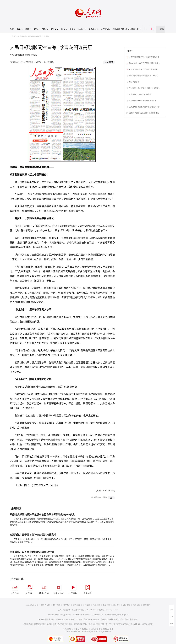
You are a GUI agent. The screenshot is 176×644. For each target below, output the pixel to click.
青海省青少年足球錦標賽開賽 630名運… (144, 76)
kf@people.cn (66, 615)
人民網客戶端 (118, 29)
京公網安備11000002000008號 (142, 624)
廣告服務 (76, 605)
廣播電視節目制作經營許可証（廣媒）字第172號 (119, 619)
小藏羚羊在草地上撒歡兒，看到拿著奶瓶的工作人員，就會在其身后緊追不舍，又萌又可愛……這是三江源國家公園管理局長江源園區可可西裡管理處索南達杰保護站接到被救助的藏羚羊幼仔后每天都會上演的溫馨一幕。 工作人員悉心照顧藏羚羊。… (62, 522)
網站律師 (126, 605)
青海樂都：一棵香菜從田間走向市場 (143, 101)
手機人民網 (44, 589)
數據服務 (106, 605)
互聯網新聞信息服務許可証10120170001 (53, 619)
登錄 (162, 29)
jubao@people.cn (112, 610)
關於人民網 (46, 605)
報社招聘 (56, 605)
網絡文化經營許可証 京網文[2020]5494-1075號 (70, 624)
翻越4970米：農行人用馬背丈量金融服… (144, 63)
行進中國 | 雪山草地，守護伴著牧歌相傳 (144, 57)
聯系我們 (146, 605)
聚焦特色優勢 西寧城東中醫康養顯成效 (144, 113)
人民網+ (29, 589)
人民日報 (15, 589)
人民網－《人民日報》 (45, 62)
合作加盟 (86, 605)
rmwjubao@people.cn (121, 615)
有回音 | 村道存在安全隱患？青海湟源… (144, 69)
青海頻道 (21, 36)
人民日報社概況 (32, 605)
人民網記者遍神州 (34, 36)
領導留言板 (58, 589)
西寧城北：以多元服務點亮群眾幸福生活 (32, 552)
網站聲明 (116, 605)
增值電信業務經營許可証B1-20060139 (85, 619)
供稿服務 (96, 605)
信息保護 (136, 605)
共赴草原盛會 (134, 82)
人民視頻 (73, 589)
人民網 (13, 36)
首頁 (12, 29)
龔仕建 (46, 36)
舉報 (139, 29)
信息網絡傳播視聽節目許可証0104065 (37, 624)
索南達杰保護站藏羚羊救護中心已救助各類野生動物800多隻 (42, 514)
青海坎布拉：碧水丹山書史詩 (140, 94)
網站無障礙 (130, 29)
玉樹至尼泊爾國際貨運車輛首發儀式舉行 (144, 107)
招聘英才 (66, 605)
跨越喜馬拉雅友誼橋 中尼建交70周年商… (145, 88)
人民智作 (88, 589)
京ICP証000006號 (123, 624)
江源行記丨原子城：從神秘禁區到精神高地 (33, 535)
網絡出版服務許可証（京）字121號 (102, 624)
